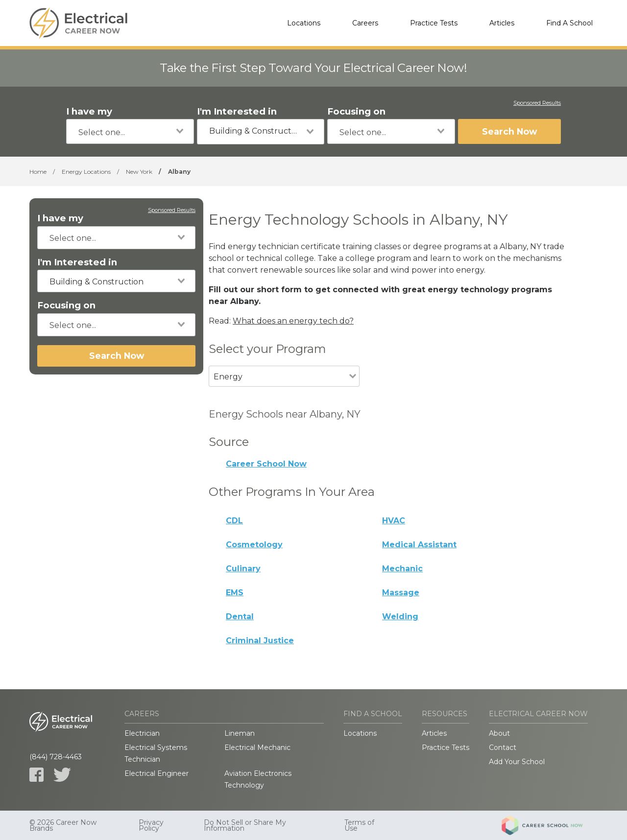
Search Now (509, 131)
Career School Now (266, 464)
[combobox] (130, 131)
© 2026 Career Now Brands (63, 825)
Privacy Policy (151, 825)
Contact (503, 747)
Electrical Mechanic (257, 747)
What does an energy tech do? (293, 321)
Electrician (142, 733)
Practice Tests (434, 23)
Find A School (569, 23)
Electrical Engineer (157, 773)
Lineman (240, 733)
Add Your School (517, 762)
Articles (502, 23)
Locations (304, 23)
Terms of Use (359, 825)
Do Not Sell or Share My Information (245, 825)
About (499, 733)
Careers (365, 23)
